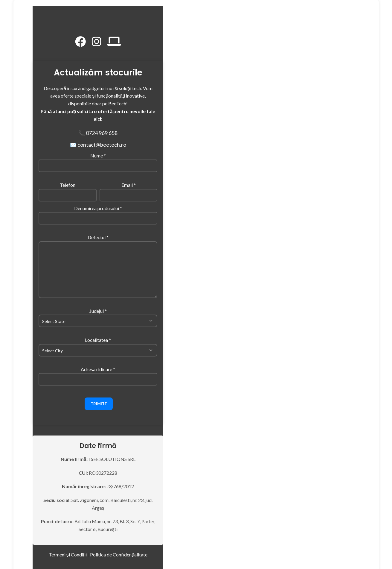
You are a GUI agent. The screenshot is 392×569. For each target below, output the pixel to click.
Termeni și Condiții (68, 554)
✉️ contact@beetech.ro (98, 145)
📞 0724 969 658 (98, 133)
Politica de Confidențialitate (119, 554)
